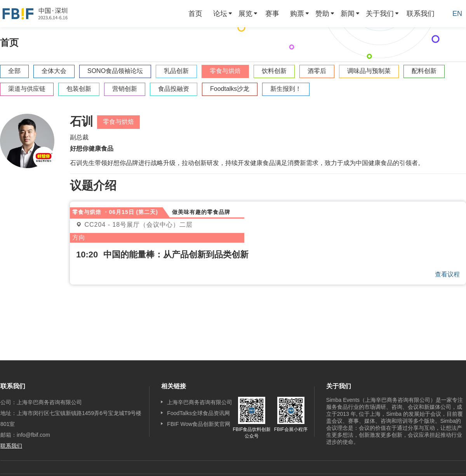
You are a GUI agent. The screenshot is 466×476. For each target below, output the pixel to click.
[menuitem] (195, 14)
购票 (297, 14)
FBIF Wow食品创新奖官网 (199, 424)
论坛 (220, 14)
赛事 (272, 14)
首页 (195, 14)
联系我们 (421, 14)
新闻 (348, 14)
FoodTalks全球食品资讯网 (198, 413)
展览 (245, 14)
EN (457, 14)
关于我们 (380, 14)
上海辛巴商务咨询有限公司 (200, 402)
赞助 (322, 14)
